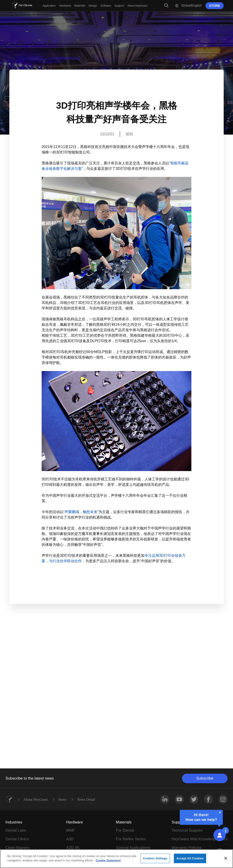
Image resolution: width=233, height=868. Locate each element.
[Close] (226, 858)
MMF (71, 830)
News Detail (86, 799)
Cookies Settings (155, 858)
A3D (70, 839)
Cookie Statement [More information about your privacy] (108, 860)
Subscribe (205, 778)
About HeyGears (35, 799)
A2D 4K (73, 848)
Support (178, 822)
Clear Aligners (18, 848)
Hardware (75, 822)
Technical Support (187, 830)
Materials (124, 822)
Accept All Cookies (190, 858)
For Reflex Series (131, 839)
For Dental (125, 830)
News (62, 799)
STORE (215, 6)
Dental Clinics (17, 839)
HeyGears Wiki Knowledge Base (200, 839)
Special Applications (133, 848)
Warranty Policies (187, 848)
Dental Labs (16, 830)
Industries (14, 822)
